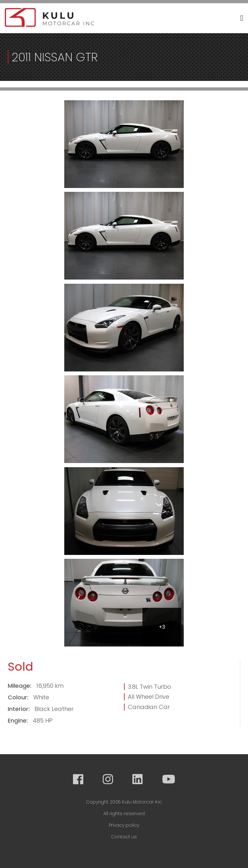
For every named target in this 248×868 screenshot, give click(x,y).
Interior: (20, 709)
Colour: (19, 697)
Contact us (124, 837)
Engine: (19, 720)
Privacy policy (124, 825)
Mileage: (20, 686)
